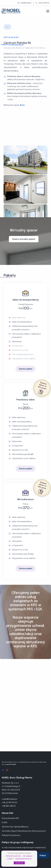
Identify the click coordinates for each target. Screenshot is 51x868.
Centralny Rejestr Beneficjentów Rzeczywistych (24, 831)
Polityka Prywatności (14, 856)
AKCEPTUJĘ (19, 863)
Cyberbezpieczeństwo (23, 859)
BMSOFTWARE (11, 764)
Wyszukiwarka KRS (10, 818)
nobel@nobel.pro (10, 799)
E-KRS (5, 822)
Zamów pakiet (25, 368)
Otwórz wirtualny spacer (24, 238)
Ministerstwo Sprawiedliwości (15, 827)
